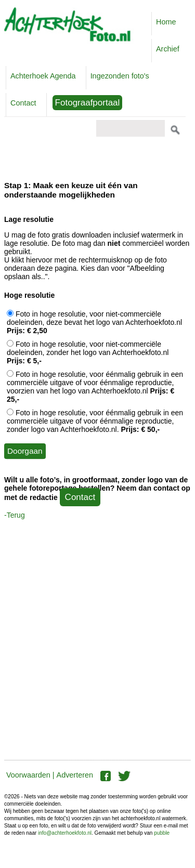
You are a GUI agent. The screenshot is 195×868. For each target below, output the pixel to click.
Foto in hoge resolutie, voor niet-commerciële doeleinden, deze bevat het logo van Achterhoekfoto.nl (94, 322)
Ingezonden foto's (120, 76)
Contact (23, 103)
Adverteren (75, 775)
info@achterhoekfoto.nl (65, 833)
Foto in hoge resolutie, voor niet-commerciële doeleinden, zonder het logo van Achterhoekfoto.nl (88, 352)
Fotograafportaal (88, 103)
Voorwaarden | (30, 775)
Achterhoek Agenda (43, 76)
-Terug (15, 515)
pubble (162, 833)
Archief (168, 49)
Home (166, 22)
